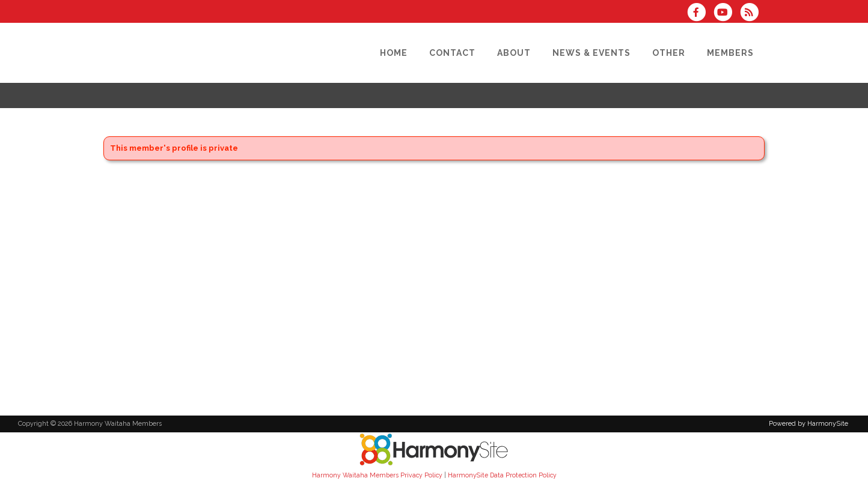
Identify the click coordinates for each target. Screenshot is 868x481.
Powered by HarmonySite (808, 424)
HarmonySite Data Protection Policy (502, 475)
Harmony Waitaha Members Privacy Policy (377, 475)
